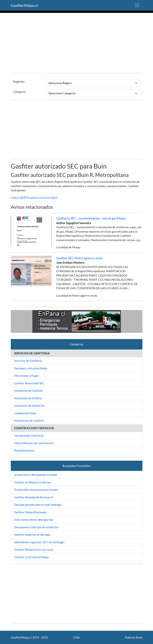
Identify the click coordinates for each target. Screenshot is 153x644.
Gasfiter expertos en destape (32, 535)
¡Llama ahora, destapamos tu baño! (36, 475)
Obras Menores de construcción (34, 443)
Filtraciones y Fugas (26, 376)
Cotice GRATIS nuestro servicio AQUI (34, 198)
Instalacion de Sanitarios (29, 406)
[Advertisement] (77, 44)
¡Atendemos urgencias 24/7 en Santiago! (39, 542)
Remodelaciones (24, 450)
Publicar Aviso (134, 637)
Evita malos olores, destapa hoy (34, 520)
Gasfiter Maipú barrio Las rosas (34, 549)
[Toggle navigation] (137, 5)
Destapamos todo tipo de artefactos (36, 527)
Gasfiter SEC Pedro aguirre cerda (79, 258)
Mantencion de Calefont (29, 420)
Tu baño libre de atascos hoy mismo (36, 490)
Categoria (19, 92)
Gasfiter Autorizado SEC (29, 383)
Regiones (19, 81)
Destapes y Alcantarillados (31, 368)
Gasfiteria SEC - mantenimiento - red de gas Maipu (91, 218)
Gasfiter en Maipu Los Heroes (33, 482)
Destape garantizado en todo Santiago (38, 505)
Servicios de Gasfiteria (28, 361)
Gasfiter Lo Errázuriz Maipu (31, 557)
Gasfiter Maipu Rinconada (30, 512)
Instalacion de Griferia (28, 398)
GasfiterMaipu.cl (24, 5)
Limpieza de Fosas (25, 413)
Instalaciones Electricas (29, 435)
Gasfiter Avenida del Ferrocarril (34, 497)
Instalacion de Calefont (28, 391)
